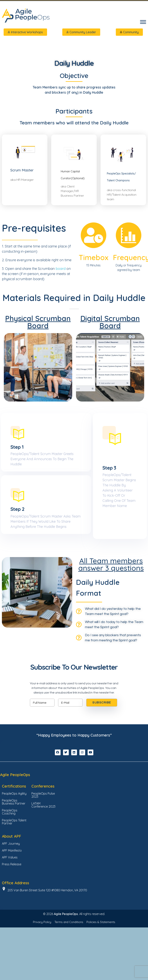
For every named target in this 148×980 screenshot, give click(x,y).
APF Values (10, 879)
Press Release (12, 886)
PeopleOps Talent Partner (14, 843)
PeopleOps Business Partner (14, 823)
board (61, 271)
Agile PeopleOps (15, 796)
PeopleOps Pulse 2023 (43, 816)
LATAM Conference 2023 (43, 826)
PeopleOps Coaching (10, 833)
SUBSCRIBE (102, 724)
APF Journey (11, 865)
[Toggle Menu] (143, 22)
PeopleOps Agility (14, 815)
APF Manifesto (12, 872)
